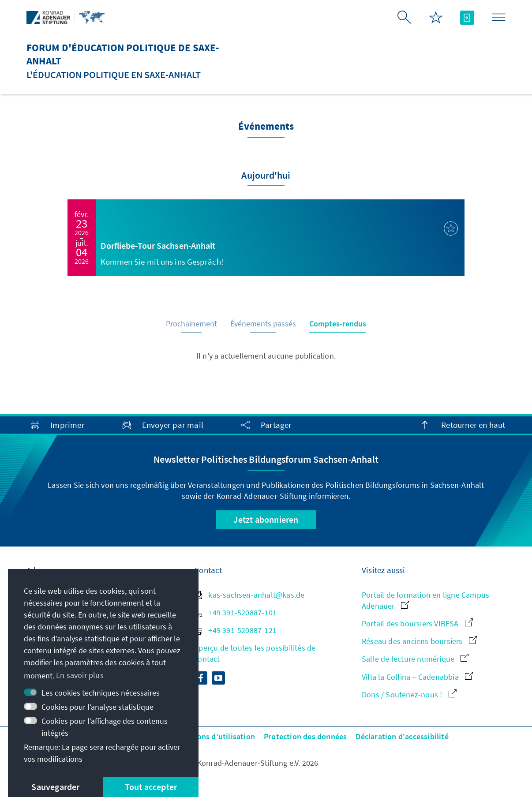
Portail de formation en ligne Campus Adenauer (425, 600)
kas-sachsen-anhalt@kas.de (249, 595)
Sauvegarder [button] (55, 787)
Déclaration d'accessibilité (402, 736)
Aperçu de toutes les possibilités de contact (255, 653)
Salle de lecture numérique (415, 659)
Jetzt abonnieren (266, 519)
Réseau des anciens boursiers (419, 641)
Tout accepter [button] (151, 787)
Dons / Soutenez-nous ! (409, 695)
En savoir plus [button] (80, 675)
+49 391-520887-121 (235, 630)
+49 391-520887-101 (235, 612)
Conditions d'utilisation (213, 736)
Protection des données (305, 736)
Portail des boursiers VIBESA (417, 623)
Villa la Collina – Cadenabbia (417, 677)
